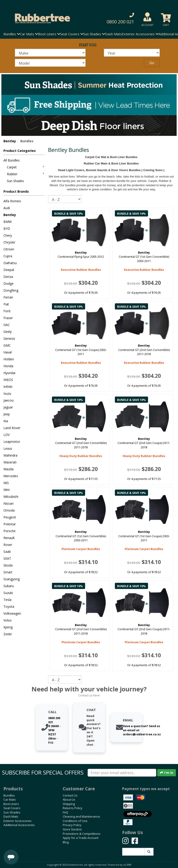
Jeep (7, 414)
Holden (9, 359)
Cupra (8, 256)
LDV (7, 435)
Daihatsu (10, 263)
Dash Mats (113, 34)
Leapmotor (12, 442)
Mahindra (10, 455)
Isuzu (7, 393)
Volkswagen (12, 613)
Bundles (9, 795)
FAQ (65, 812)
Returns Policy (73, 808)
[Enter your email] (122, 773)
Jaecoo (9, 400)
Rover (8, 545)
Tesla (7, 600)
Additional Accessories (19, 825)
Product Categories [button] (20, 151)
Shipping (69, 804)
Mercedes (11, 476)
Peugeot (10, 517)
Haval (8, 352)
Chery (8, 235)
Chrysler (9, 242)
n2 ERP (127, 865)
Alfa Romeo (12, 201)
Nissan (8, 503)
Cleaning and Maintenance (81, 816)
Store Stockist (72, 829)
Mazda (8, 469)
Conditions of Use (75, 821)
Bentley (10, 141)
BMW (8, 222)
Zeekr (8, 634)
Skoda (8, 565)
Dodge (8, 283)
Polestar (10, 524)
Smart (8, 572)
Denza (8, 277)
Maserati (10, 462)
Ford (7, 311)
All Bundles (12, 160)
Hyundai (9, 373)
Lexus (8, 448)
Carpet (26, 167)
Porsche (9, 531)
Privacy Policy (72, 825)
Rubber (26, 174)
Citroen (9, 249)
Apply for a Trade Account (81, 838)
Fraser (8, 318)
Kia (6, 421)
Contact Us (70, 795)
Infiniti (8, 387)
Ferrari (8, 297)
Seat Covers (12, 808)
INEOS (8, 380)
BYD (7, 229)
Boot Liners (11, 804)
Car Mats (10, 800)
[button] (119, 18)
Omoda (9, 510)
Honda (8, 366)
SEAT (7, 558)
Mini (7, 490)
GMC (7, 345)
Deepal (9, 270)
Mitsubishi (11, 497)
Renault (9, 538)
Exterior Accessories (18, 821)
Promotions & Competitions (82, 834)
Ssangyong (12, 579)
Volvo (8, 620)
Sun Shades (15, 181)
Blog (66, 842)
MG (6, 483)
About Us (69, 800)
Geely (8, 332)
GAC (7, 325)
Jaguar (8, 407)
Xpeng (8, 627)
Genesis (9, 338)
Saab (7, 552)
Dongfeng (11, 290)
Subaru (9, 586)
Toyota (9, 607)
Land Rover (12, 428)
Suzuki (8, 593)
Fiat (6, 304)
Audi (7, 208)
